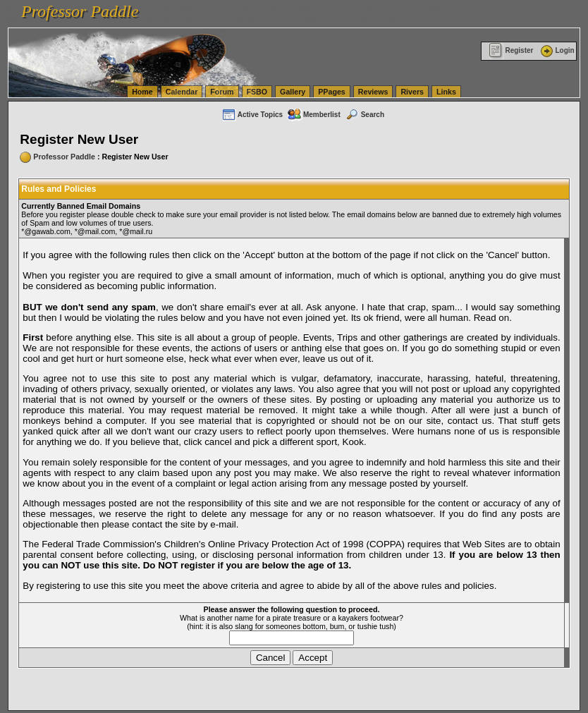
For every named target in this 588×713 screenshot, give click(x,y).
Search (365, 115)
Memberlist (314, 115)
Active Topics (252, 115)
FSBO (257, 92)
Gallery (293, 92)
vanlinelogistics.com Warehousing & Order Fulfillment (324, 20)
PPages (332, 92)
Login (556, 50)
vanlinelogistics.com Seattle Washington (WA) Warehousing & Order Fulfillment (398, 7)
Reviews (373, 92)
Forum (222, 92)
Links (446, 92)
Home (142, 92)
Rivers (412, 92)
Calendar (182, 92)
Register (511, 50)
